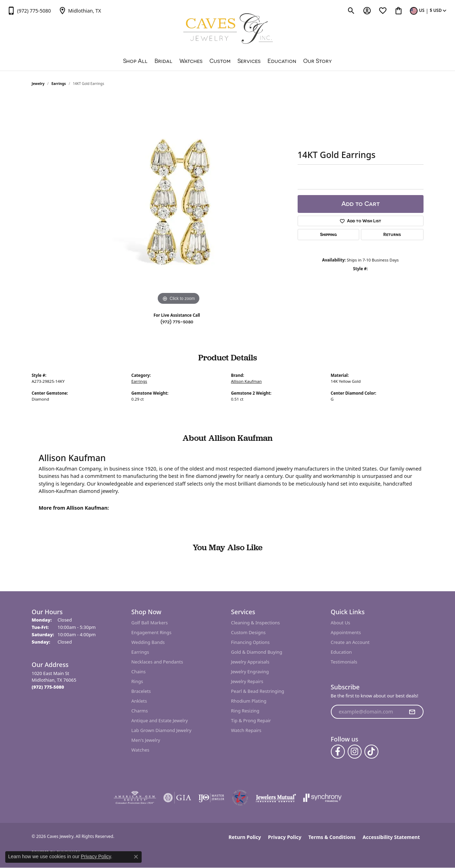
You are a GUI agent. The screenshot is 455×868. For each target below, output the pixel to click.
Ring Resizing (245, 711)
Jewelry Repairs (247, 681)
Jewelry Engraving (250, 672)
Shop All (135, 61)
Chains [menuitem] (139, 672)
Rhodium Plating (249, 701)
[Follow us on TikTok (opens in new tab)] (371, 752)
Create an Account (350, 642)
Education (282, 61)
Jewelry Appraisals (250, 662)
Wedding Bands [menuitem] (148, 642)
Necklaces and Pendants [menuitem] (157, 662)
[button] (351, 10)
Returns (392, 234)
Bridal (163, 61)
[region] (179, 202)
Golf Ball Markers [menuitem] (150, 623)
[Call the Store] (48, 687)
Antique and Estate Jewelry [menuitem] (160, 720)
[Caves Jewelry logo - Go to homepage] (227, 30)
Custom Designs (248, 632)
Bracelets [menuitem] (141, 691)
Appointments (346, 632)
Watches (191, 61)
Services (249, 61)
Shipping (328, 234)
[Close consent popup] (136, 857)
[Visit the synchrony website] (323, 798)
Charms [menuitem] (140, 711)
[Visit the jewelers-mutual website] (276, 798)
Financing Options (250, 642)
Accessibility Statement (391, 837)
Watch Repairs (246, 730)
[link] (29, 10)
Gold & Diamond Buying (257, 652)
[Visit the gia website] (177, 798)
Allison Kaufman (247, 381)
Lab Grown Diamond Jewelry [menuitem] (162, 730)
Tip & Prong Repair (251, 720)
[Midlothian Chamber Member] (240, 798)
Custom (220, 61)
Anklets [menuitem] (139, 701)
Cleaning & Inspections (256, 623)
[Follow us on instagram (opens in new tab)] (355, 752)
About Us (341, 623)
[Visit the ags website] (135, 798)
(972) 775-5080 (177, 321)
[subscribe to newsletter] (412, 712)
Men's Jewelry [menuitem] (146, 740)
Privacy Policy (285, 837)
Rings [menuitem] (137, 681)
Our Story (318, 61)
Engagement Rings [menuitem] (152, 632)
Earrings (59, 84)
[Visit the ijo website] (211, 798)
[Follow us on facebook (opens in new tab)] (338, 752)
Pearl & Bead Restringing (258, 691)
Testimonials (344, 662)
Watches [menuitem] (140, 750)
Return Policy (245, 837)
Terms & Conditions (332, 837)
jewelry (38, 84)
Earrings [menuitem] (140, 652)
